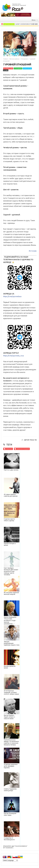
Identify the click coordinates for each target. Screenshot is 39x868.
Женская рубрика (14, 59)
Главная (5, 59)
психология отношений (23, 449)
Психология (27, 68)
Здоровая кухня (9, 24)
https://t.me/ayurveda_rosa (14, 356)
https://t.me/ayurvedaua (12, 296)
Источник (33, 251)
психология (9, 449)
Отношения (24, 59)
